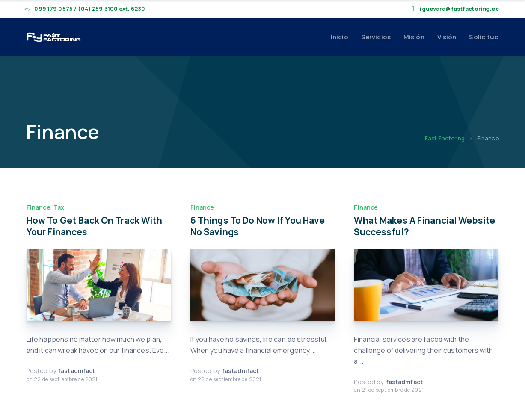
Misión (414, 37)
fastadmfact (77, 371)
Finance (39, 207)
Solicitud (484, 37)
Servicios (376, 37)
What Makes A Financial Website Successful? (424, 226)
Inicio (340, 37)
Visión (447, 37)
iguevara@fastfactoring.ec (459, 9)
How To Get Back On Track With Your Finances (95, 226)
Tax (59, 207)
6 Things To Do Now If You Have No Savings (258, 226)
